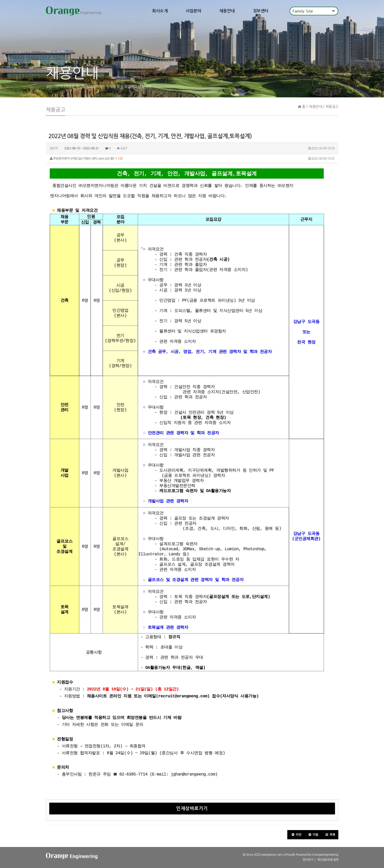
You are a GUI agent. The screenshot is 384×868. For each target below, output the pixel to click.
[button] (296, 835)
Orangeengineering (325, 855)
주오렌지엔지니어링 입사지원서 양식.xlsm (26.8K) (192, 159)
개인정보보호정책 (328, 860)
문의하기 (308, 860)
